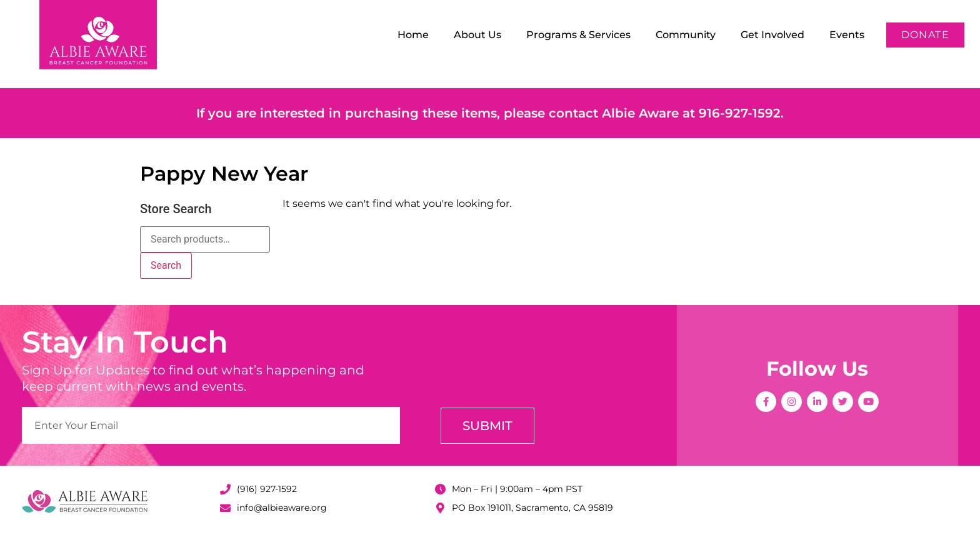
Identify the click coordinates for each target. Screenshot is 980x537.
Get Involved (772, 35)
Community (686, 35)
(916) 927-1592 (267, 489)
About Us (477, 35)
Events (847, 35)
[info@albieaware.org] (225, 508)
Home (413, 35)
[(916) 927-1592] (225, 489)
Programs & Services (578, 35)
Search (166, 265)
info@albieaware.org (282, 508)
